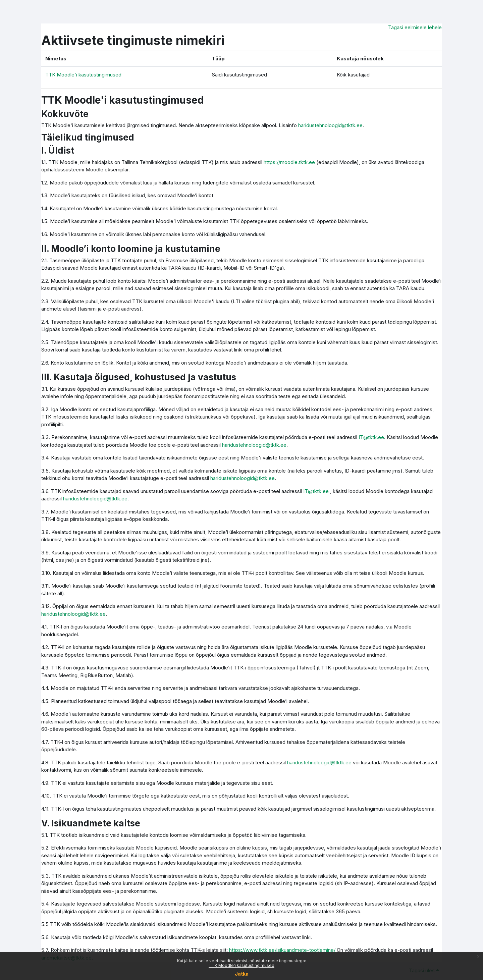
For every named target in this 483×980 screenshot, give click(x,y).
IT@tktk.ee (371, 437)
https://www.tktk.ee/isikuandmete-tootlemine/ (282, 950)
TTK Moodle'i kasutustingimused (241, 965)
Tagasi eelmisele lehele (415, 27)
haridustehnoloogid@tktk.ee (330, 125)
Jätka (242, 974)
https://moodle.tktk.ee (289, 162)
